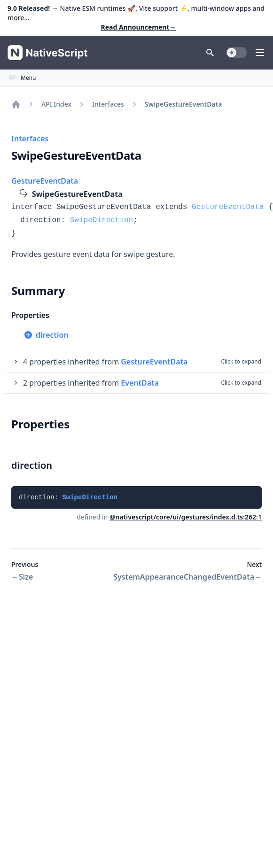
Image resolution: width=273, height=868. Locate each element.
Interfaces (108, 104)
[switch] (236, 53)
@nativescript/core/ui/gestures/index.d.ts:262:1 (186, 517)
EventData (140, 383)
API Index (56, 104)
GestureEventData (45, 181)
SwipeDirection (101, 220)
